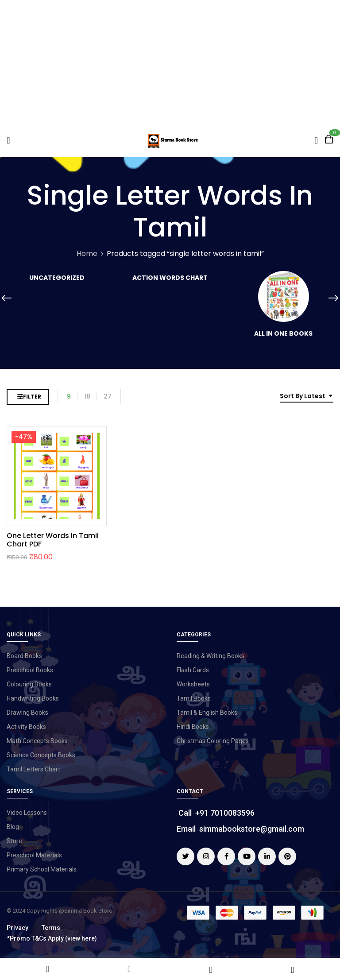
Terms (51, 928)
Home (87, 254)
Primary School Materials (42, 869)
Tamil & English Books (207, 713)
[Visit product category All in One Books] (284, 296)
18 (87, 396)
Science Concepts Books (41, 755)
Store (14, 841)
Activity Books (26, 727)
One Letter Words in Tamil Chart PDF (53, 540)
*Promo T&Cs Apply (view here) (52, 938)
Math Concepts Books (37, 741)
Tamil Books (194, 698)
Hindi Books (193, 727)
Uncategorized (57, 278)
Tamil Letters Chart (33, 769)
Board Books (24, 656)
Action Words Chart (170, 278)
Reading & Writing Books (211, 656)
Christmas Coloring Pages (213, 741)
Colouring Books (29, 684)
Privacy (17, 928)
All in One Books (283, 334)
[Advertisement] (170, 62)
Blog (13, 827)
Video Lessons (27, 813)
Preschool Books (30, 670)
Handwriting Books (33, 698)
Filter (32, 397)
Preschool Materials (34, 855)
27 (108, 396)
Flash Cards (193, 670)
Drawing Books (27, 713)
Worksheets (193, 684)
